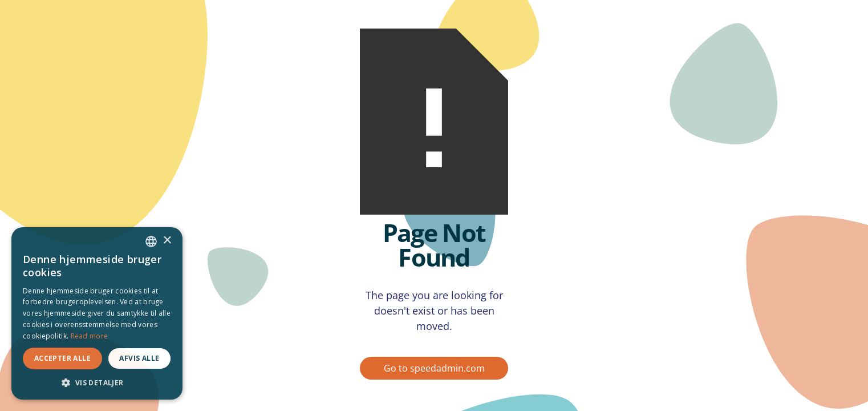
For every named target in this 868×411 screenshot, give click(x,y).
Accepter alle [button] (62, 358)
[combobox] (151, 241)
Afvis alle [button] (139, 358)
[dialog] (97, 313)
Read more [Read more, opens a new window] (90, 336)
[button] (97, 382)
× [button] (167, 241)
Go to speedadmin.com (434, 368)
